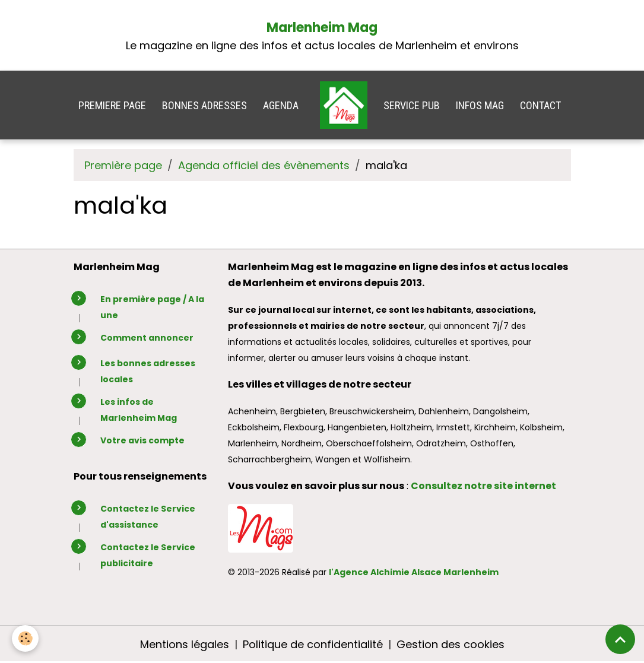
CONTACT (540, 105)
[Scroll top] (620, 639)
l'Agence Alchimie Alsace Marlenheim (414, 572)
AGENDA (281, 105)
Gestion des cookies (451, 644)
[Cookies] (25, 638)
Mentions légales (185, 644)
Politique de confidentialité (313, 644)
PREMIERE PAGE (112, 105)
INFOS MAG (480, 105)
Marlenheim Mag (322, 28)
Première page (123, 165)
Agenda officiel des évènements (264, 165)
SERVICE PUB (412, 105)
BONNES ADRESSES (204, 105)
